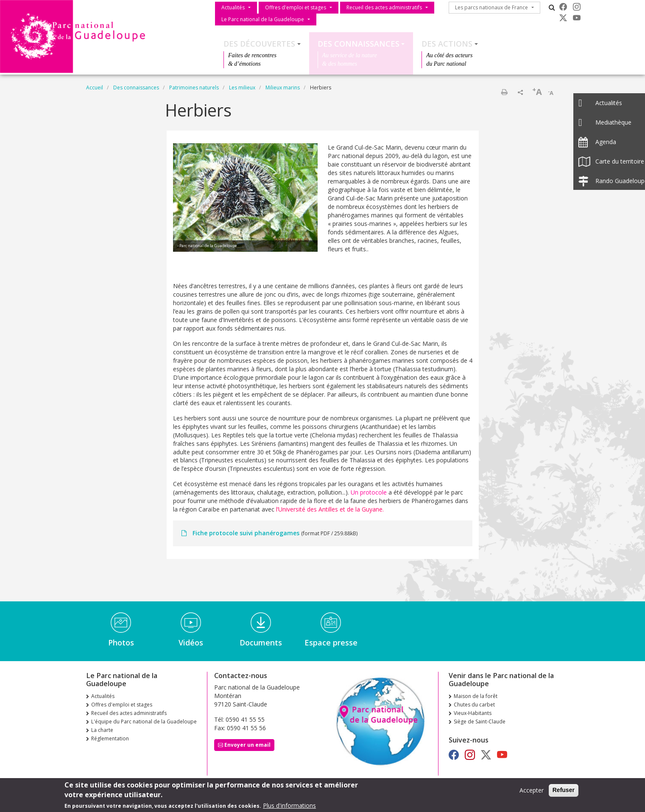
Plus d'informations (289, 808)
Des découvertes (259, 44)
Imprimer (504, 92)
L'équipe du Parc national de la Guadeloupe (144, 722)
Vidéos (191, 642)
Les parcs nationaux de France (491, 7)
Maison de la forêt (476, 696)
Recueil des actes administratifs (384, 7)
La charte (102, 730)
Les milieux (242, 88)
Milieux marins (283, 88)
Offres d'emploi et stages (296, 7)
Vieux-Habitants (473, 713)
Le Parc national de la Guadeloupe (263, 19)
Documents (261, 642)
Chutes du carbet (474, 705)
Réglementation (110, 738)
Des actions (447, 44)
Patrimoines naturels (194, 88)
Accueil (95, 88)
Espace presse (331, 642)
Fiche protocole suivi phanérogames (246, 533)
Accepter (532, 792)
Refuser (564, 792)
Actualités (233, 7)
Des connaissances (359, 44)
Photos (121, 642)
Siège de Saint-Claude (480, 722)
